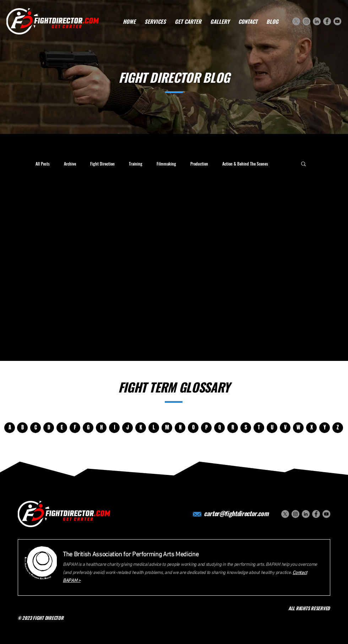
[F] (75, 428)
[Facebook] (327, 21)
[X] (296, 21)
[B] (22, 428)
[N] (180, 428)
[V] (285, 428)
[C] (36, 428)
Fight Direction (102, 164)
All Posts (43, 164)
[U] (272, 428)
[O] (193, 428)
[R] (233, 428)
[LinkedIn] (317, 21)
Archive (70, 164)
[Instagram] (306, 21)
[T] (259, 428)
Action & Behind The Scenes (245, 164)
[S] (246, 428)
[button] (303, 164)
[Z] (338, 428)
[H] (101, 428)
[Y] (325, 428)
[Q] (219, 428)
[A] (10, 428)
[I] (114, 428)
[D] (49, 428)
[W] (298, 428)
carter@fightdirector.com (236, 513)
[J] (127, 428)
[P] (206, 428)
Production (199, 164)
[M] (167, 428)
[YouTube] (337, 21)
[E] (62, 428)
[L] (154, 428)
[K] (141, 428)
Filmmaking (166, 164)
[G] (88, 428)
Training (136, 164)
